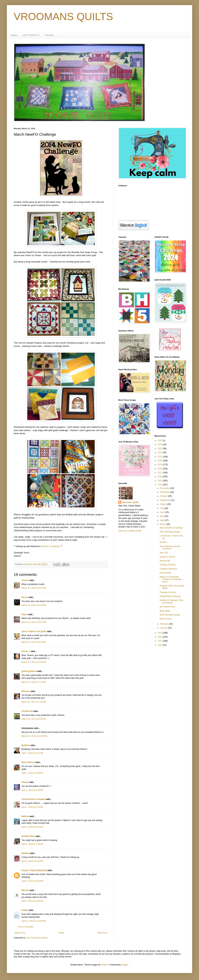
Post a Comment (26, 927)
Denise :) (26, 651)
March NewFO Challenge (171, 528)
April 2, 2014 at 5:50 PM (32, 881)
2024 (160, 444)
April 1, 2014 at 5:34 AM (32, 827)
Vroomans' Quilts (130, 502)
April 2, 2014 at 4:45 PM (32, 861)
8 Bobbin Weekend (168, 569)
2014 (160, 485)
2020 (160, 461)
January (164, 628)
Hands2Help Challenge (170, 596)
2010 (160, 645)
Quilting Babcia (29, 671)
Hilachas (26, 691)
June (163, 512)
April (162, 520)
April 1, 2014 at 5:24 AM (32, 807)
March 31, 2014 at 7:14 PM (34, 682)
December (165, 488)
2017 (160, 473)
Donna (25, 597)
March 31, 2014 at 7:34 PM (34, 702)
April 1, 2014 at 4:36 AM (32, 790)
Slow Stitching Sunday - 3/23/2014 (170, 548)
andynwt (105, 965)
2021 (160, 457)
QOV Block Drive (167, 607)
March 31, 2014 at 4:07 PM (34, 588)
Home (14, 35)
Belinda (25, 816)
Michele (25, 890)
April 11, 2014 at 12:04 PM (33, 921)
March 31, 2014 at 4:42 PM (34, 605)
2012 (160, 637)
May (162, 516)
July (162, 508)
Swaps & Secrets (167, 557)
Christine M (27, 711)
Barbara (25, 853)
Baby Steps (165, 611)
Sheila (24, 614)
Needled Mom (28, 836)
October (164, 496)
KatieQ (25, 910)
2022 (160, 453)
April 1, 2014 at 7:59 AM (32, 844)
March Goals (165, 619)
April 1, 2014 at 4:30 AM (32, 773)
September (165, 500)
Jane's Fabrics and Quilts (34, 631)
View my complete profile (130, 531)
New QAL (164, 553)
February (164, 624)
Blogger (125, 965)
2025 (160, 441)
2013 (160, 633)
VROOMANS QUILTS (63, 17)
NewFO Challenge (50, 546)
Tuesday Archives (168, 565)
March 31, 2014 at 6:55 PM (34, 662)
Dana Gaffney (28, 762)
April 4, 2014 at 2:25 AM (32, 901)
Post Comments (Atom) (37, 938)
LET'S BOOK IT (31, 35)
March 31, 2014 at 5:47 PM (34, 622)
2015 (160, 481)
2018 (160, 469)
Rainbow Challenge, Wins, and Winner (172, 601)
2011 (160, 641)
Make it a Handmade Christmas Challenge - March (171, 579)
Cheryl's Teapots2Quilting (34, 870)
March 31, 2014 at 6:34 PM (34, 642)
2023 (160, 449)
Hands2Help (165, 573)
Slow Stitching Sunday (170, 532)
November (165, 492)
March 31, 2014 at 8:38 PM (34, 719)
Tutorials (49, 35)
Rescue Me (165, 561)
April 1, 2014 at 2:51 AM (32, 753)
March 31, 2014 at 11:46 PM (34, 736)
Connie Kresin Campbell (33, 799)
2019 (160, 465)
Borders (163, 542)
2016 (160, 477)
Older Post (102, 933)
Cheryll (25, 782)
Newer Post (20, 933)
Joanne (25, 580)
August (164, 504)
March (163, 524)
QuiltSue (26, 745)
